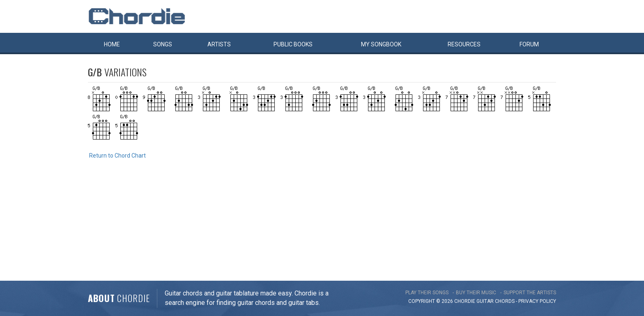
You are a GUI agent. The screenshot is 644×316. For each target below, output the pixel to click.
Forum (529, 44)
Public (293, 44)
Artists (219, 44)
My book (381, 44)
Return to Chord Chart (117, 156)
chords (505, 301)
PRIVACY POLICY (537, 301)
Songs (163, 44)
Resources (464, 44)
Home (112, 44)
